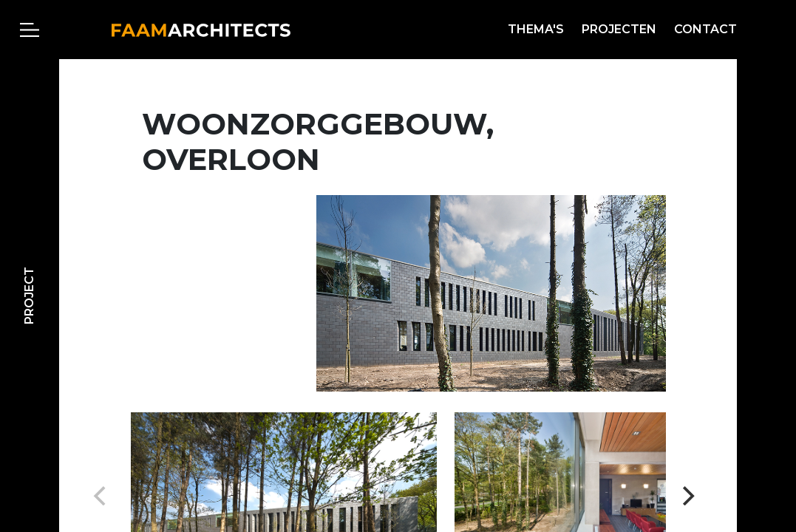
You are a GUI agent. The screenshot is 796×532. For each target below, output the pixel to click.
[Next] (687, 496)
